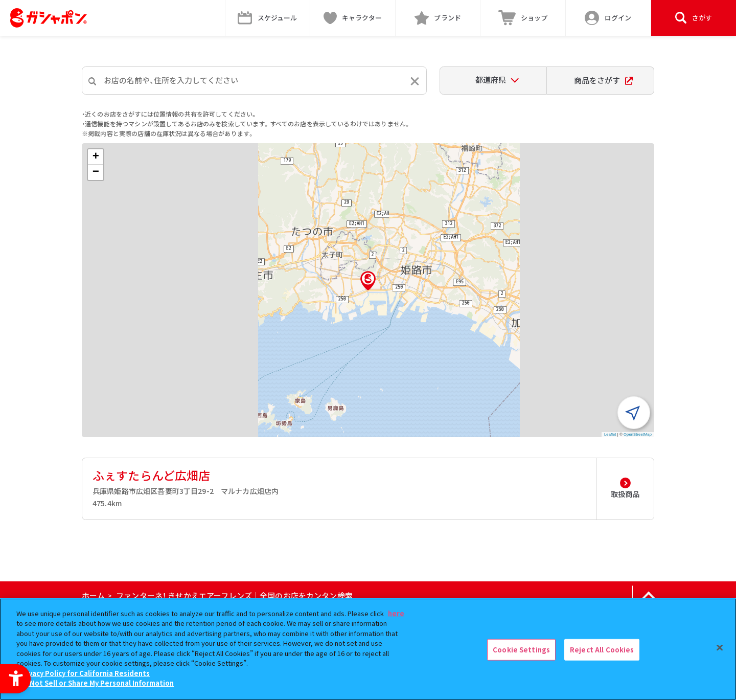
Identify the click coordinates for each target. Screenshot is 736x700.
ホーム (93, 595)
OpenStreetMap (638, 434)
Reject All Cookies (602, 650)
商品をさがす (603, 80)
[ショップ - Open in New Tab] (523, 18)
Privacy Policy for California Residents (84, 673)
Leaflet (610, 434)
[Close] (720, 648)
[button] (368, 281)
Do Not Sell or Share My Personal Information (96, 683)
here (396, 613)
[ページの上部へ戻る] (648, 596)
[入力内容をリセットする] (415, 81)
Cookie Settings (521, 650)
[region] (368, 649)
